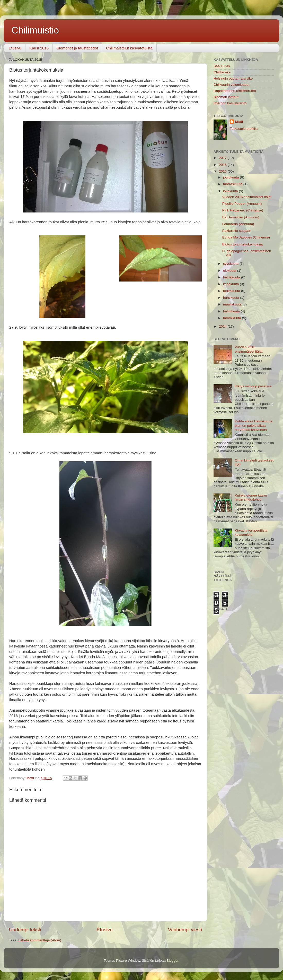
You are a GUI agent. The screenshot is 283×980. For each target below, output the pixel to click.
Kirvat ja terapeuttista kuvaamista (251, 532)
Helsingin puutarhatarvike (233, 78)
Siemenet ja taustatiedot (77, 48)
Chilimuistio (35, 30)
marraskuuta (233, 184)
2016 (223, 165)
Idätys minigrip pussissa (253, 386)
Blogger (173, 961)
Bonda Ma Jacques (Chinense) (246, 237)
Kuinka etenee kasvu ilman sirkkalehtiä (251, 497)
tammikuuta (233, 318)
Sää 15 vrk (222, 66)
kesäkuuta (231, 284)
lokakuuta (231, 191)
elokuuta (230, 271)
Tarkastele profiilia (244, 129)
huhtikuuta (232, 298)
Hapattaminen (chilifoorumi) (235, 91)
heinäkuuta (232, 277)
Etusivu (15, 48)
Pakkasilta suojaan (237, 231)
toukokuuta (232, 291)
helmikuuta (232, 311)
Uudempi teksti (25, 930)
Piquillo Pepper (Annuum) (242, 204)
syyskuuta (231, 264)
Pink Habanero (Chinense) (243, 210)
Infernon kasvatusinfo (230, 103)
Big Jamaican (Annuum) (241, 217)
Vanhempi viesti (185, 930)
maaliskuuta (233, 304)
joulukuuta (231, 177)
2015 (223, 171)
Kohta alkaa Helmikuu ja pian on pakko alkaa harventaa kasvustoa (253, 425)
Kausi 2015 (39, 48)
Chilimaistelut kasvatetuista (129, 48)
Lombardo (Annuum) (238, 224)
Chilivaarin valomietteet (232, 85)
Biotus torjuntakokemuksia (243, 244)
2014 (223, 326)
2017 (223, 158)
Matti (239, 122)
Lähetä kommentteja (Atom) (40, 940)
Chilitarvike (222, 72)
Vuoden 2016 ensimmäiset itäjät (247, 197)
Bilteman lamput (226, 97)
